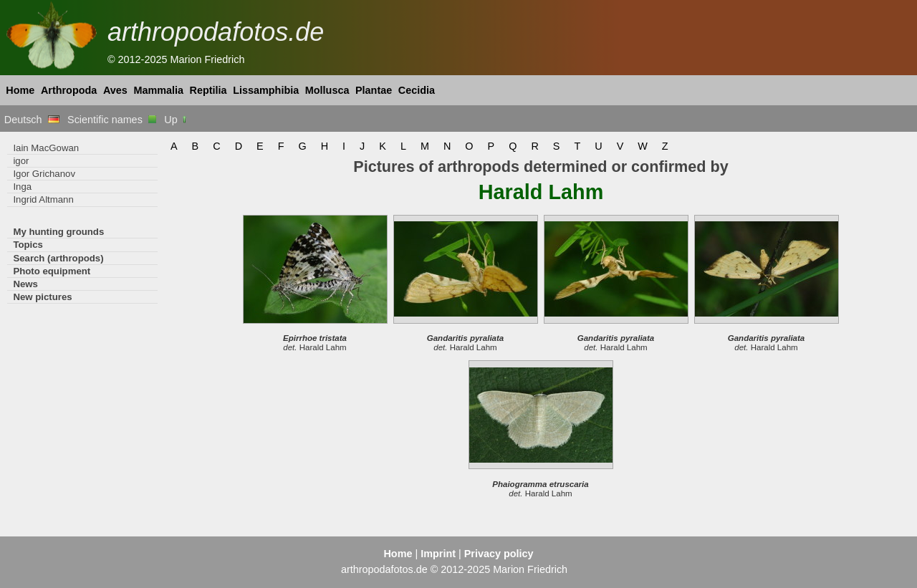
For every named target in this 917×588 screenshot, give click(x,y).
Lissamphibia (266, 90)
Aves (115, 90)
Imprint (438, 554)
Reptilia (208, 90)
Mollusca (327, 90)
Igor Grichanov (44, 174)
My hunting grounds (58, 232)
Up (176, 120)
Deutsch (32, 120)
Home (20, 90)
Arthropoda (69, 90)
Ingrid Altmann (43, 199)
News (25, 284)
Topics (28, 245)
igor (21, 161)
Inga (22, 187)
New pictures (42, 297)
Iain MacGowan (46, 148)
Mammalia (158, 90)
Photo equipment (52, 271)
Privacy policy (499, 554)
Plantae (374, 90)
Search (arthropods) (58, 258)
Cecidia (417, 90)
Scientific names (112, 120)
